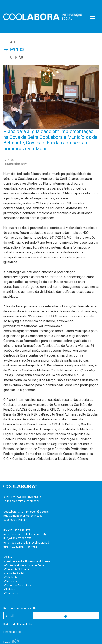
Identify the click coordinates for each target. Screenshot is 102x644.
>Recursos (10, 581)
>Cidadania (10, 577)
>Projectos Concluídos (17, 585)
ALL (13, 42)
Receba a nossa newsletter (20, 608)
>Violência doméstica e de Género (25, 565)
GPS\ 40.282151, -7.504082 (20, 547)
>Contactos (11, 594)
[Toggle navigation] (93, 17)
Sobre (8, 557)
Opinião (17, 57)
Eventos (17, 50)
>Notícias (9, 590)
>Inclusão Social (14, 573)
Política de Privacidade (17, 625)
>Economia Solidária (16, 569)
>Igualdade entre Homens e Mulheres (27, 561)
